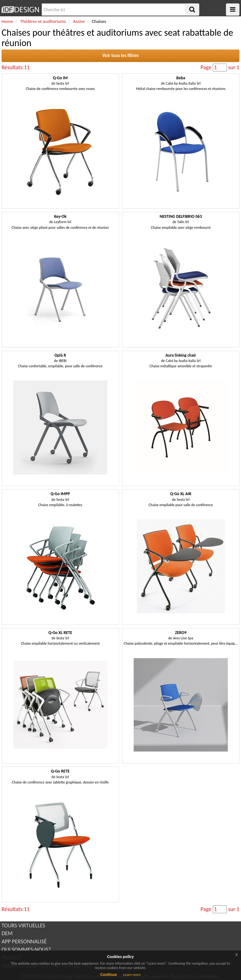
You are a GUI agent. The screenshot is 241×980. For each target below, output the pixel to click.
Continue (109, 975)
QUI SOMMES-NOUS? (26, 950)
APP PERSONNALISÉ (24, 941)
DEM (7, 933)
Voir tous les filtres (120, 55)
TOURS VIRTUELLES (23, 925)
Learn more (132, 975)
